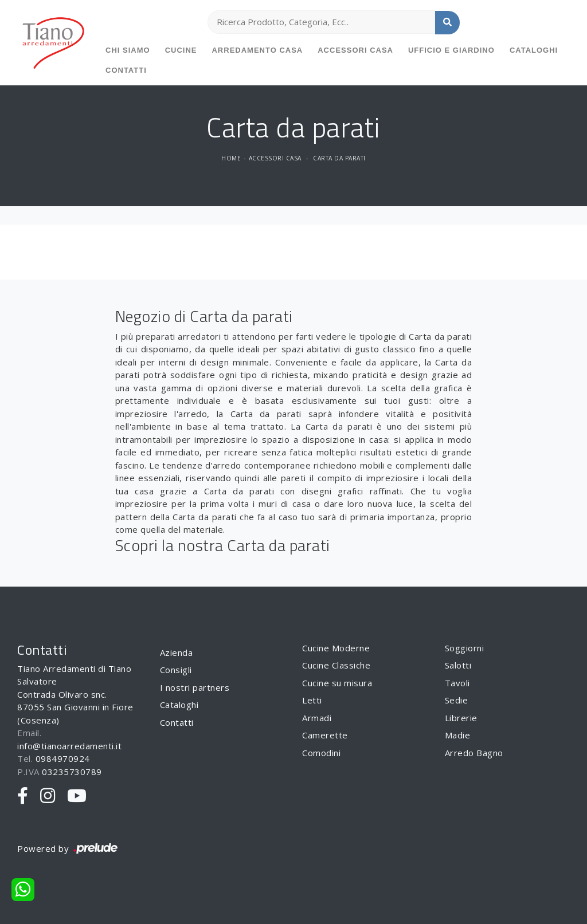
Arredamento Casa (257, 50)
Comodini (321, 753)
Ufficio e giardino (451, 50)
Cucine (181, 50)
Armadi (317, 718)
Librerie (461, 718)
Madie (458, 735)
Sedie (457, 700)
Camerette (325, 735)
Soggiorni (465, 648)
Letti (312, 700)
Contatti (126, 70)
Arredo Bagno (474, 753)
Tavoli (457, 683)
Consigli (176, 670)
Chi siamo (128, 50)
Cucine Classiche (336, 665)
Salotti (458, 665)
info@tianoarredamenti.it (69, 746)
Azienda (177, 652)
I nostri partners (195, 687)
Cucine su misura (337, 683)
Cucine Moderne (336, 648)
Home (231, 158)
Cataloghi (534, 50)
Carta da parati (339, 158)
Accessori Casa (355, 50)
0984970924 (63, 758)
